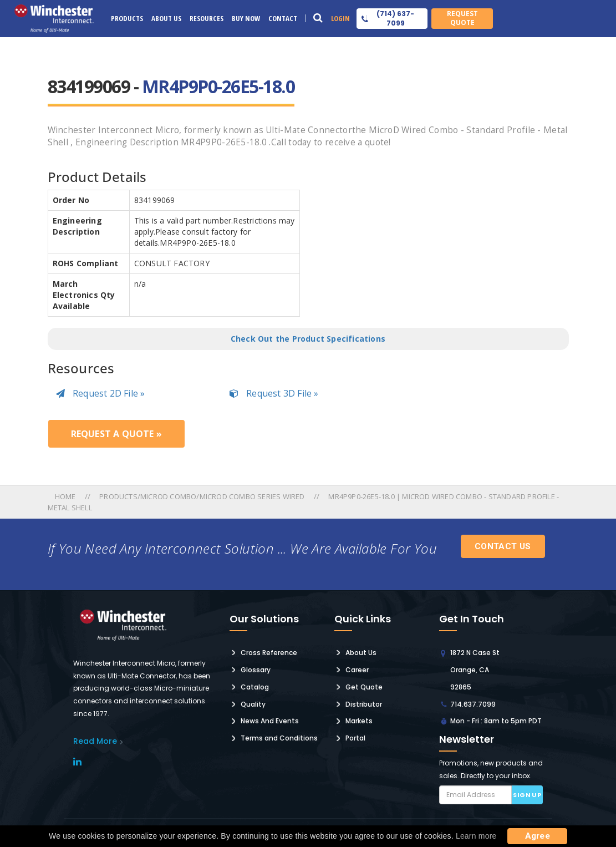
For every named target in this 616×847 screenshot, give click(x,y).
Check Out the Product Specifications (308, 339)
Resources (207, 18)
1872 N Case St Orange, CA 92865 (475, 670)
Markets (359, 721)
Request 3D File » (274, 393)
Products (127, 18)
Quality (253, 704)
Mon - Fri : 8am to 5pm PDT (496, 721)
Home (66, 496)
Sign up (527, 795)
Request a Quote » (116, 434)
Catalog (255, 687)
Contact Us (503, 546)
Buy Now (246, 18)
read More (95, 741)
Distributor (364, 704)
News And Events (270, 721)
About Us (166, 18)
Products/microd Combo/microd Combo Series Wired (202, 496)
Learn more (476, 836)
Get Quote (364, 687)
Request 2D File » (101, 393)
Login (340, 18)
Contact (283, 18)
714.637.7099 (473, 704)
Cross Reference (269, 653)
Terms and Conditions (279, 738)
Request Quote (462, 18)
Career (357, 670)
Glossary (256, 670)
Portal (355, 738)
